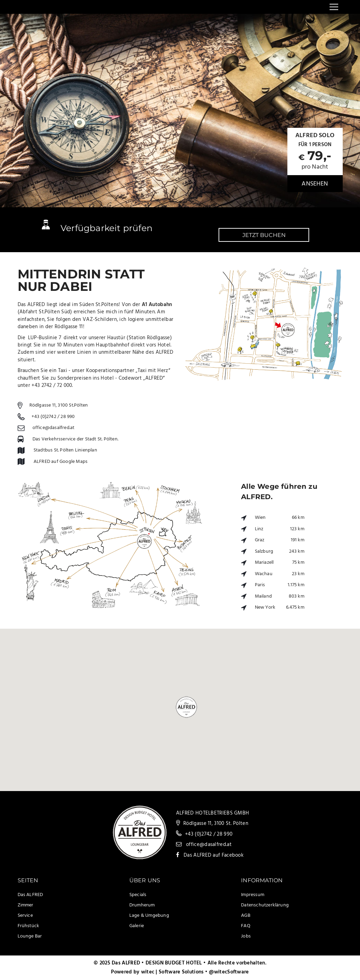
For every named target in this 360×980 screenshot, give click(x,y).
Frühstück (29, 926)
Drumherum (142, 905)
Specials (138, 895)
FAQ (246, 926)
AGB (246, 916)
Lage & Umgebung (149, 916)
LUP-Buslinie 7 (45, 338)
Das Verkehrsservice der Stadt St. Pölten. (75, 439)
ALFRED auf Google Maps (61, 462)
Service (25, 916)
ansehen (315, 184)
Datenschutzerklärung (265, 905)
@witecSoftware (229, 972)
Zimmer (26, 905)
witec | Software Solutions (172, 972)
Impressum (253, 895)
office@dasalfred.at (54, 428)
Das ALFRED (30, 895)
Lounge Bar (30, 936)
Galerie (137, 926)
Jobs (246, 936)
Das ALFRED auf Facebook (214, 855)
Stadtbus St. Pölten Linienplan (65, 450)
